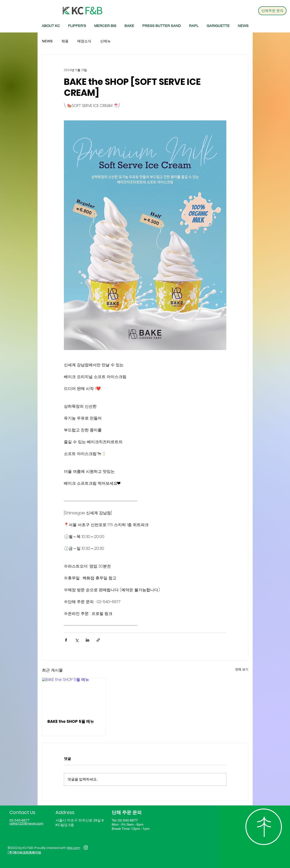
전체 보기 (242, 669)
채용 (65, 41)
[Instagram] (86, 847)
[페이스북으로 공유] (66, 640)
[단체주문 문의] (272, 11)
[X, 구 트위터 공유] (77, 640)
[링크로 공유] (98, 640)
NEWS (47, 41)
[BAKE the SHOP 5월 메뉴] (74, 695)
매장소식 (84, 41)
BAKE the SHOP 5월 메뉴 (71, 721)
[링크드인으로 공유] (87, 640)
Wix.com (74, 848)
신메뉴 (105, 41)
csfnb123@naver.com (26, 823)
